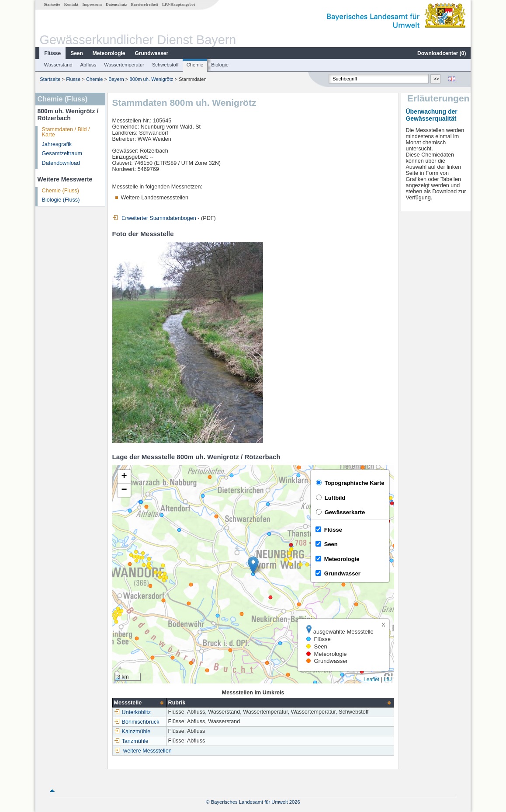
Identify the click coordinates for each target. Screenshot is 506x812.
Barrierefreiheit (145, 4)
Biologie (220, 65)
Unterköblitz (133, 712)
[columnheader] (139, 703)
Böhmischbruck (137, 722)
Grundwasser (152, 53)
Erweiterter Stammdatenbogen (154, 218)
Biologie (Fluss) (61, 200)
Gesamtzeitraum (62, 153)
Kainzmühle (132, 732)
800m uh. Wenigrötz (151, 79)
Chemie (195, 65)
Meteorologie (109, 53)
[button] (253, 565)
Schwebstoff (165, 65)
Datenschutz (116, 4)
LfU (388, 680)
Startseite (52, 4)
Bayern (116, 79)
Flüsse (52, 53)
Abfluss (88, 65)
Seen (77, 53)
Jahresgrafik (57, 144)
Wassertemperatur (124, 65)
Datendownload (61, 163)
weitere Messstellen (147, 751)
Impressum (92, 4)
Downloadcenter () (442, 53)
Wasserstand (58, 65)
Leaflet (371, 680)
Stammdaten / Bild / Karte (66, 132)
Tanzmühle (131, 741)
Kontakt (71, 4)
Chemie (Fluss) (61, 191)
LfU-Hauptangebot (178, 4)
